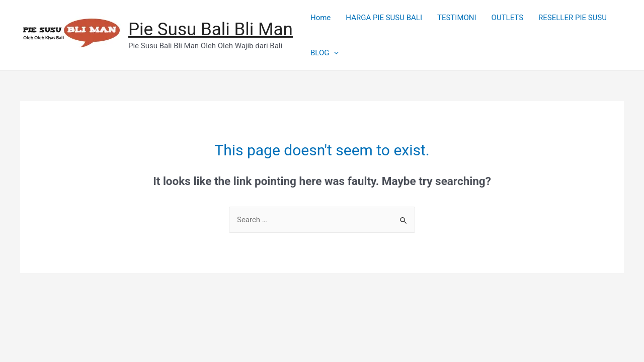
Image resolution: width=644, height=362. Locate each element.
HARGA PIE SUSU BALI (384, 18)
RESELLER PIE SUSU (573, 18)
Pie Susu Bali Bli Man (211, 29)
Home (320, 18)
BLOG (325, 53)
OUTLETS (508, 18)
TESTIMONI (457, 18)
